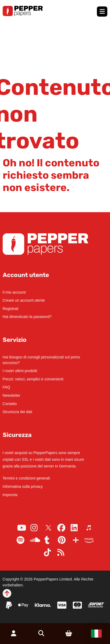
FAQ (6, 387)
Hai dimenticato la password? (27, 317)
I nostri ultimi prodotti (20, 371)
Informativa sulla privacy (23, 486)
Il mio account (14, 292)
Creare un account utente (24, 300)
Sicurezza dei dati (18, 412)
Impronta (10, 495)
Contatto (10, 404)
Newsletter (12, 395)
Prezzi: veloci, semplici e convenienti (33, 379)
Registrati (11, 309)
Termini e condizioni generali (26, 478)
